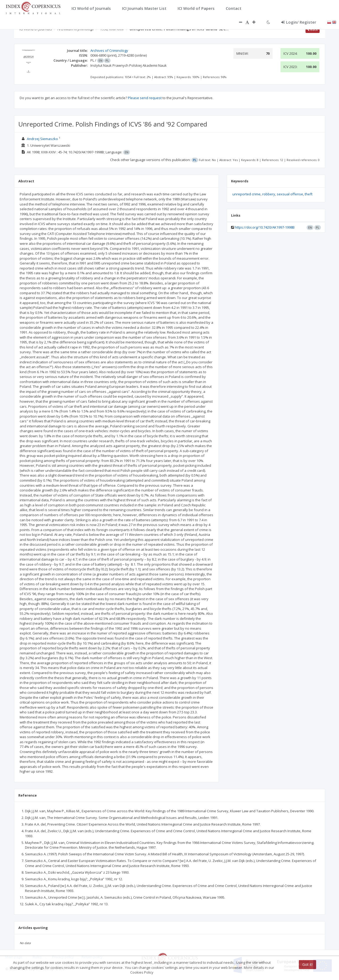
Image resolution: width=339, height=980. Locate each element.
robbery (269, 194)
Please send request (145, 98)
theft (309, 194)
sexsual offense (290, 194)
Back (313, 30)
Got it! (307, 964)
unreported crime (246, 194)
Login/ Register (299, 22)
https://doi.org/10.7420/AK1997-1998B (265, 227)
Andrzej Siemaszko (42, 139)
